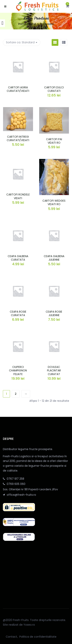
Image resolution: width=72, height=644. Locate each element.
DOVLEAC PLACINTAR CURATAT (54, 370)
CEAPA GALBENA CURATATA (18, 258)
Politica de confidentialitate (38, 637)
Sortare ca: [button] (22, 42)
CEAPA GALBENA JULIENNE (54, 258)
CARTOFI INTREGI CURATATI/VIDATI (18, 138)
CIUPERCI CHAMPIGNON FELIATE (18, 370)
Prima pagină (27, 24)
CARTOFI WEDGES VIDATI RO (54, 202)
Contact (11, 637)
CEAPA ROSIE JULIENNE (54, 313)
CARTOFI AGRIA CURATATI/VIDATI (18, 89)
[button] (67, 6)
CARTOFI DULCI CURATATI (54, 89)
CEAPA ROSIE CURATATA (18, 313)
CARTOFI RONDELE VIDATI (18, 196)
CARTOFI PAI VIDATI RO (54, 141)
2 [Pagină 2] (16, 394)
